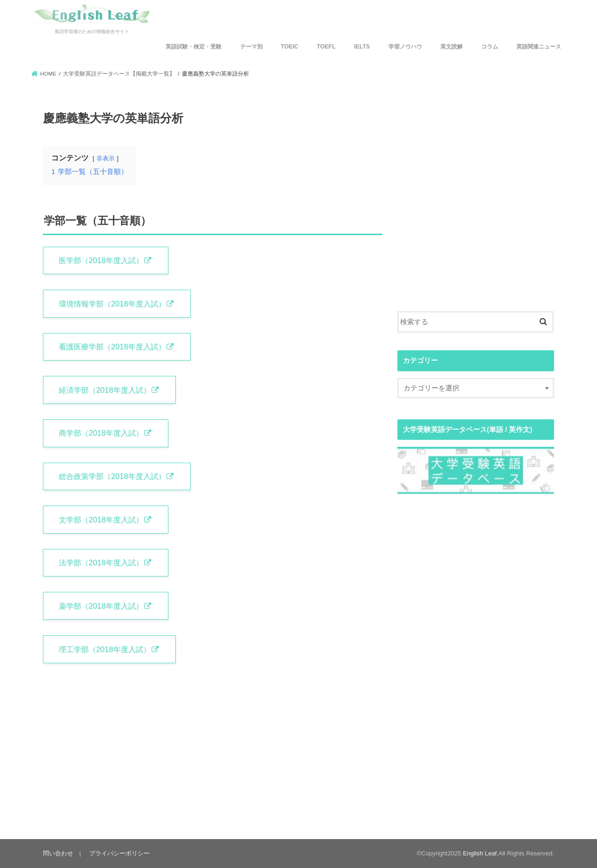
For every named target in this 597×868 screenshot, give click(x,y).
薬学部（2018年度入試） (101, 606)
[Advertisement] (476, 215)
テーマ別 (251, 47)
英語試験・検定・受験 (194, 47)
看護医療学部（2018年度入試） (112, 347)
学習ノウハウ (405, 47)
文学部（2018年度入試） (101, 520)
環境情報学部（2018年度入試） (112, 304)
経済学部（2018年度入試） (105, 390)
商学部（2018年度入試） (101, 433)
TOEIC (290, 47)
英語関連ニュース (539, 47)
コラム (490, 47)
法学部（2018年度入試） (101, 562)
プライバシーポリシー (119, 853)
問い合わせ (58, 853)
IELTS (362, 47)
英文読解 (451, 47)
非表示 (106, 158)
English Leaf (480, 853)
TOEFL (326, 47)
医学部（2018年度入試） (101, 260)
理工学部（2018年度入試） (105, 649)
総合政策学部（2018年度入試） (112, 476)
